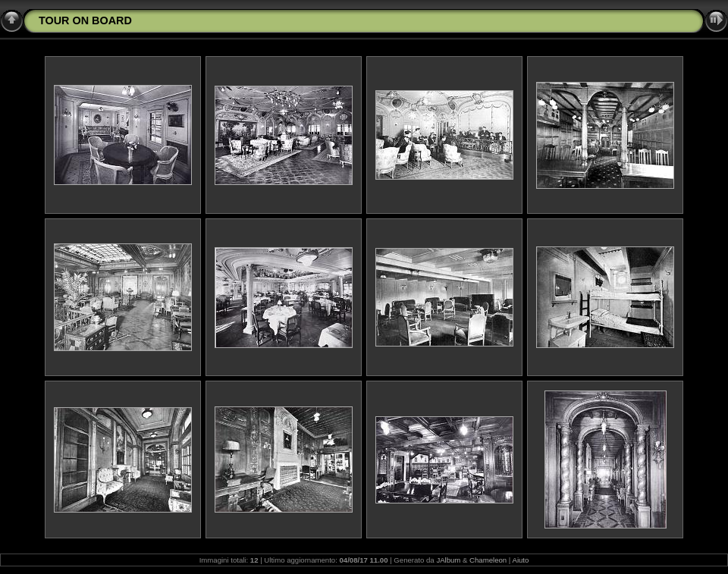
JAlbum (448, 560)
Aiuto (520, 560)
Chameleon (488, 560)
